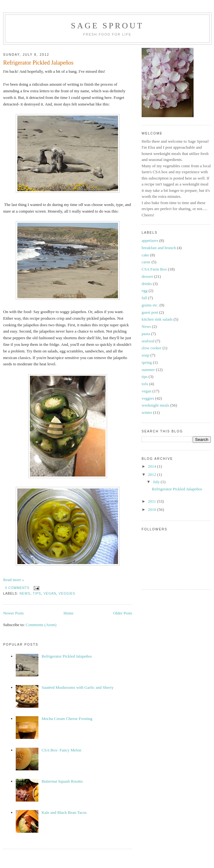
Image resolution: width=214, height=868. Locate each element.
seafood (148, 341)
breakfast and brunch (159, 248)
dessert (147, 276)
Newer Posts (13, 613)
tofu (145, 384)
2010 (152, 509)
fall (144, 298)
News (25, 594)
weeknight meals (155, 405)
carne (146, 262)
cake (145, 255)
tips (37, 594)
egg (145, 291)
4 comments (17, 588)
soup (146, 355)
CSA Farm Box (154, 269)
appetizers (150, 240)
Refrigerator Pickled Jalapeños (38, 63)
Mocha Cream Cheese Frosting (67, 719)
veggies (67, 594)
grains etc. (150, 305)
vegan (50, 594)
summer (148, 370)
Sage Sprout (107, 26)
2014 (152, 466)
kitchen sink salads (157, 319)
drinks (147, 284)
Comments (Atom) (41, 625)
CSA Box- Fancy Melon (61, 750)
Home (69, 613)
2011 (152, 501)
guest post (150, 312)
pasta (146, 334)
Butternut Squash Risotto (62, 781)
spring (147, 362)
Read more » (14, 580)
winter (147, 412)
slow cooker (152, 348)
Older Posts (123, 613)
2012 (152, 474)
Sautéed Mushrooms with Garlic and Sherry (78, 687)
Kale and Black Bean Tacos (64, 812)
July (157, 482)
